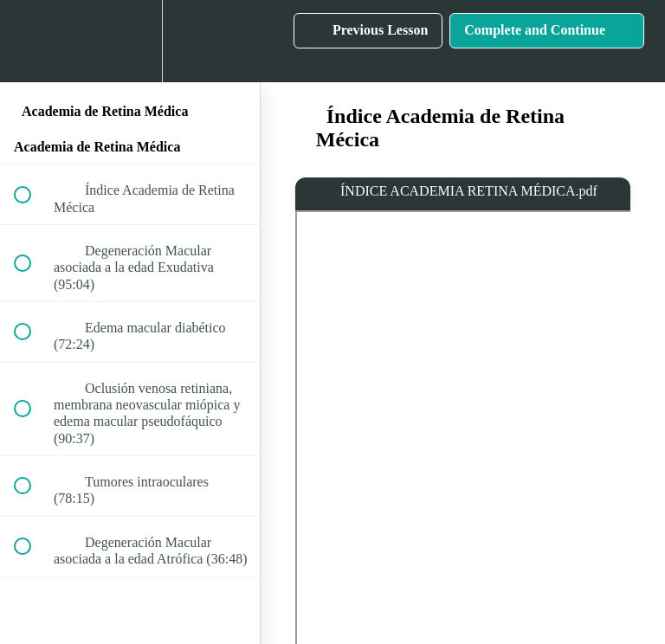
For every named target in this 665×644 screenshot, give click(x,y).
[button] (32, 41)
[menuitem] (130, 41)
